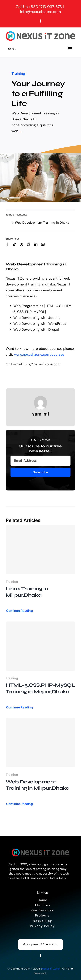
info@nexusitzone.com (40, 12)
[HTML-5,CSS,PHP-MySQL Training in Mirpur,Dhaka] (40, 646)
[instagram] (29, 244)
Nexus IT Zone (51, 969)
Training (18, 74)
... (21, 131)
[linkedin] (36, 244)
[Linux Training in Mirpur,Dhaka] (40, 549)
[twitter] (22, 244)
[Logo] (40, 850)
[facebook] (7, 244)
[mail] (43, 244)
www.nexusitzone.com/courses (39, 355)
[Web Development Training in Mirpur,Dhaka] (40, 743)
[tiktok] (14, 244)
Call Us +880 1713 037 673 (39, 7)
